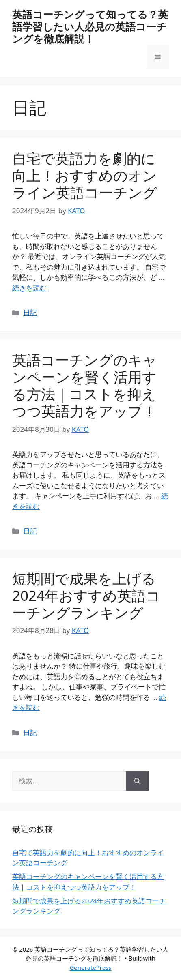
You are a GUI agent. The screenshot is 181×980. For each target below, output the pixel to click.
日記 (30, 312)
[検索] (137, 781)
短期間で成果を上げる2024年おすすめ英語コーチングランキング (86, 595)
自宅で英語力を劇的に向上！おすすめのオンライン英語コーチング (85, 175)
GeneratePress (90, 967)
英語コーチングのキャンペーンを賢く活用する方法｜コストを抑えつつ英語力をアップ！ (85, 385)
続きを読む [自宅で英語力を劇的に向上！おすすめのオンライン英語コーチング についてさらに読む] (29, 288)
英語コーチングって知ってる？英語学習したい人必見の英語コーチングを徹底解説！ (90, 26)
